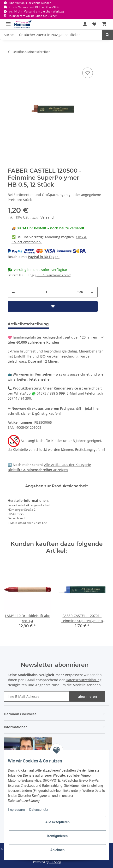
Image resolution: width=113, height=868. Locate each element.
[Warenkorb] (104, 24)
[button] (85, 24)
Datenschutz (39, 810)
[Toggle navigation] (8, 22)
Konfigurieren (57, 836)
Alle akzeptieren (57, 822)
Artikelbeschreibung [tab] (28, 324)
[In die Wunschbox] (88, 73)
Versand (47, 217)
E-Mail (72, 393)
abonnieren (87, 696)
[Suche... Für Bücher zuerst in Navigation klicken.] (51, 35)
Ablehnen (57, 850)
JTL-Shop (55, 862)
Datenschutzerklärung (84, 680)
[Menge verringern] (13, 292)
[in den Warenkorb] (53, 306)
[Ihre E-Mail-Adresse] (37, 696)
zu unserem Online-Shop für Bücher (33, 16)
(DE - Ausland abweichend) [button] (53, 275)
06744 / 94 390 (19, 398)
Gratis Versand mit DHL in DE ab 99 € (34, 7)
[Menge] (46, 292)
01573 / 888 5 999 (51, 393)
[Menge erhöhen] (92, 292)
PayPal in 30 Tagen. (44, 257)
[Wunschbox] (94, 24)
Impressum (16, 810)
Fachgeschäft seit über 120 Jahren (70, 337)
